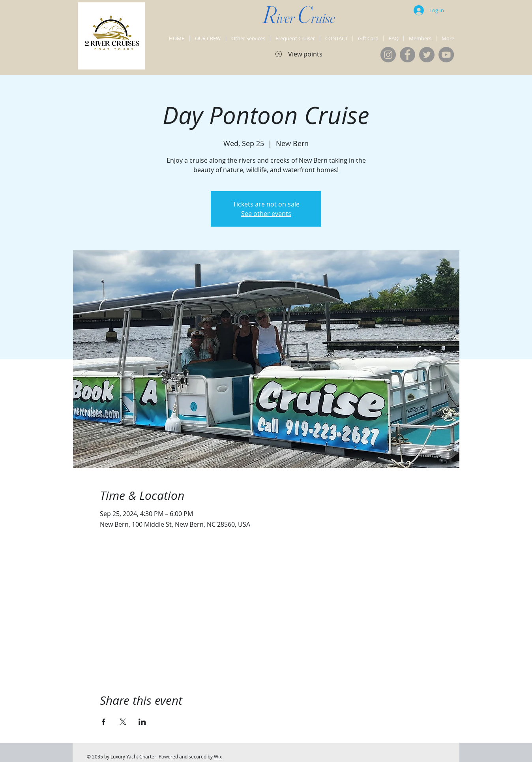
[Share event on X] (123, 722)
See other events (266, 214)
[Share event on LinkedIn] (142, 722)
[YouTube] (446, 55)
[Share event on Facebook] (104, 722)
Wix (218, 756)
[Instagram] (388, 55)
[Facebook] (407, 55)
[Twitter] (427, 55)
